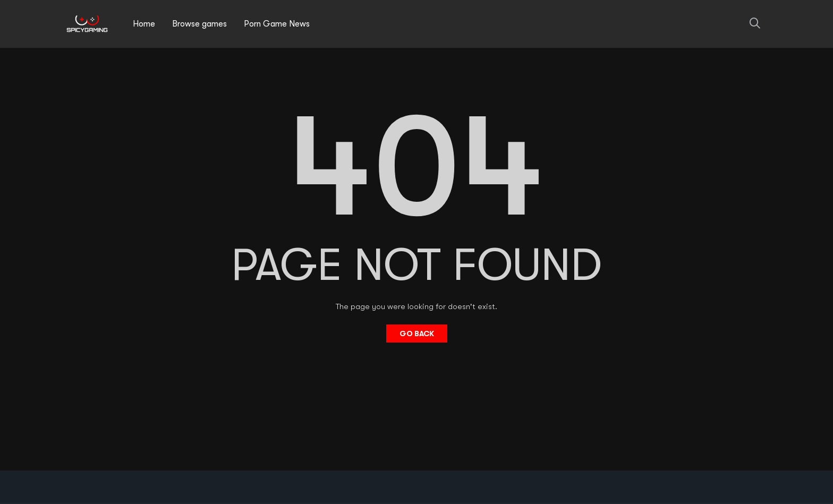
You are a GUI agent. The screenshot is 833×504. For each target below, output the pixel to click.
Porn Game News (277, 24)
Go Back (417, 334)
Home (144, 24)
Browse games (199, 24)
